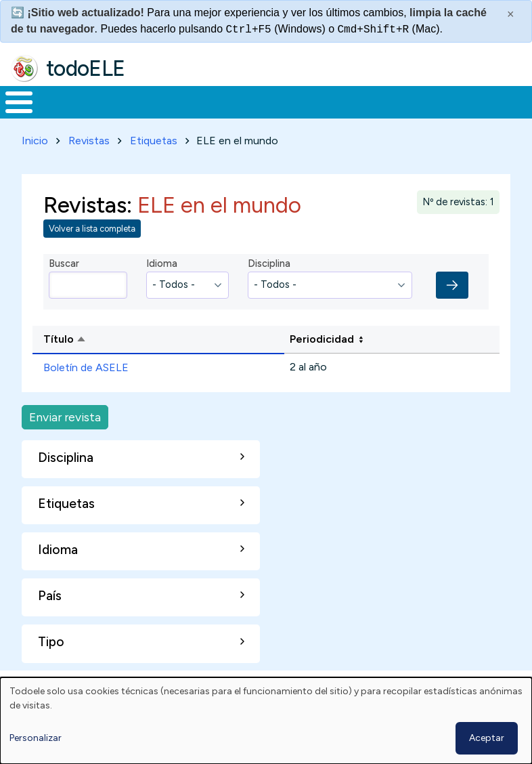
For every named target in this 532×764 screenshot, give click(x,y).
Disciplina (269, 289)
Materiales (65, 114)
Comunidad (457, 114)
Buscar (518, 101)
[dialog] (266, 721)
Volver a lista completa (92, 254)
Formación (152, 114)
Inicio (12, 115)
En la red (295, 115)
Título (116, 365)
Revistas (89, 166)
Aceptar (487, 738)
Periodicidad (322, 364)
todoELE (86, 68)
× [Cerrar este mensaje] (511, 14)
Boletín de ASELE (86, 392)
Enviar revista (65, 442)
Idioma (162, 289)
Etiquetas (154, 166)
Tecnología (367, 114)
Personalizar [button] (36, 738)
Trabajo (233, 114)
